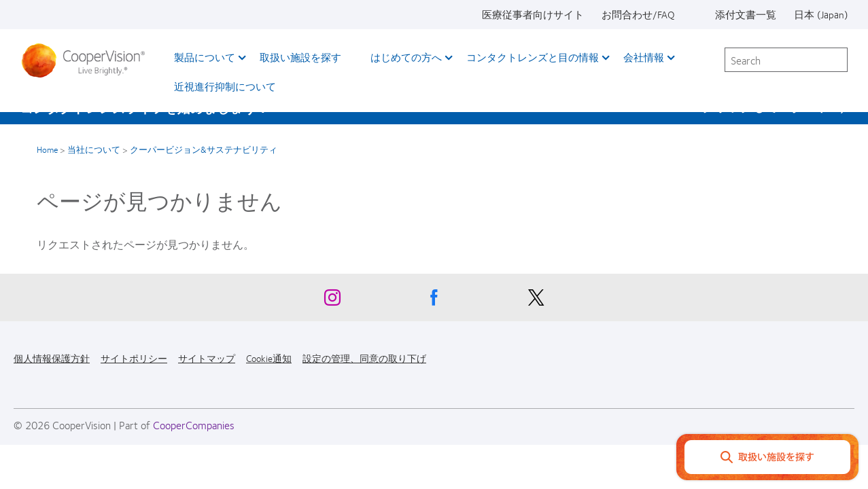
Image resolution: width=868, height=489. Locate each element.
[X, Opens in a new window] (536, 301)
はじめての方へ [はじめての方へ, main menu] (406, 57)
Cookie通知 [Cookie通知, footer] (269, 358)
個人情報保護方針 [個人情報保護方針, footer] (52, 358)
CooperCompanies (194, 425)
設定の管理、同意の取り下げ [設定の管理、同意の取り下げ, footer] (364, 358)
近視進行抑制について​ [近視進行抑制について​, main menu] (225, 86)
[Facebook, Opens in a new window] (434, 301)
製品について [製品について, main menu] (205, 57)
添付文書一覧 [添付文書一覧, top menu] (746, 14)
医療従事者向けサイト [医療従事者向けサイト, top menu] (533, 14)
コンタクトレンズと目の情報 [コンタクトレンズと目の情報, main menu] (533, 57)
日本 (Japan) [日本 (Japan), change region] (821, 14)
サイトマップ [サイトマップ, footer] (207, 358)
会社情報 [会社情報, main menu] (644, 57)
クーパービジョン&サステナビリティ (204, 149)
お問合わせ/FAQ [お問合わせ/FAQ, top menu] (638, 14)
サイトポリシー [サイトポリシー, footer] (134, 358)
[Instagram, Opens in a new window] (332, 301)
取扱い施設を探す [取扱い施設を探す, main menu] (300, 57)
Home (47, 149)
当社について (94, 149)
